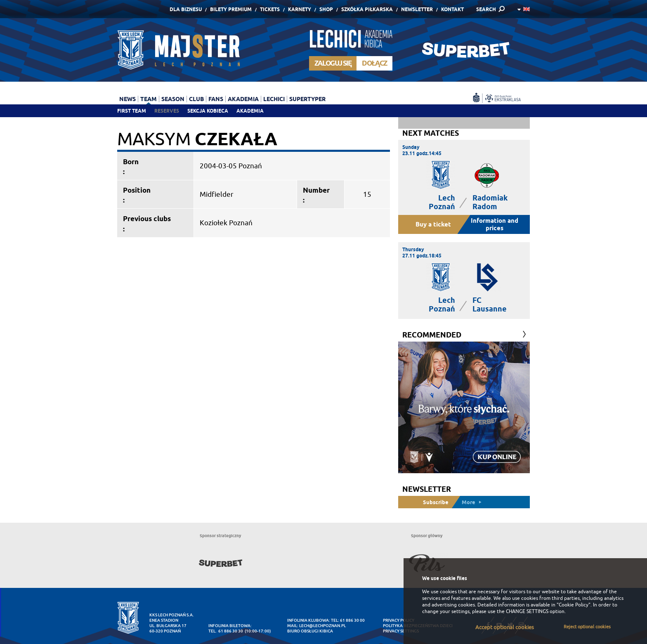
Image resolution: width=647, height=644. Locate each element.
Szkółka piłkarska (367, 9)
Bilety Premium (231, 9)
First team (132, 111)
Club (196, 99)
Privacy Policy (399, 620)
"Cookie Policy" (574, 605)
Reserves (167, 111)
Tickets (270, 9)
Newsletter (417, 9)
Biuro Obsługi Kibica (310, 631)
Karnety (300, 9)
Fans (216, 99)
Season (173, 99)
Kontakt (452, 9)
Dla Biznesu (186, 9)
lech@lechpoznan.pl (322, 626)
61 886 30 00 (352, 620)
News (128, 99)
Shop (326, 9)
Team (149, 99)
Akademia (250, 111)
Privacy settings (401, 631)
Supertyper (307, 99)
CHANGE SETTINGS (527, 611)
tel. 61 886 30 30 (226, 631)
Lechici (274, 99)
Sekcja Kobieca (208, 111)
